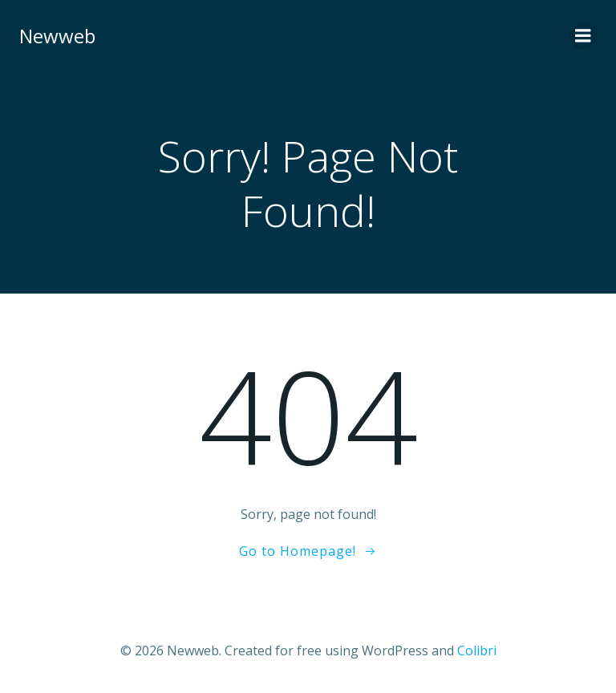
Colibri (477, 650)
